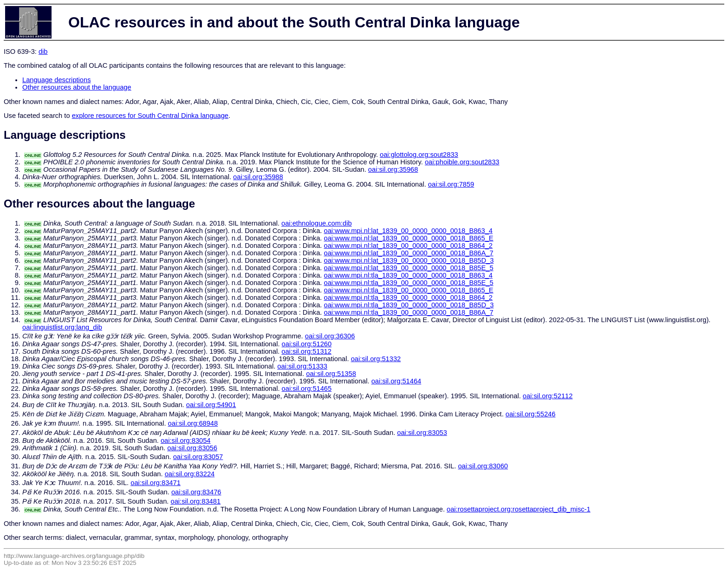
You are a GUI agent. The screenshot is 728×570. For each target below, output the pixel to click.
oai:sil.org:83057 (198, 457)
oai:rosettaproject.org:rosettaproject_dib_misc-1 (519, 509)
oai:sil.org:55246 (531, 414)
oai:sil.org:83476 (196, 492)
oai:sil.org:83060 (483, 466)
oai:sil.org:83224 (190, 474)
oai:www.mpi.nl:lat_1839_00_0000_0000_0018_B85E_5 (408, 268)
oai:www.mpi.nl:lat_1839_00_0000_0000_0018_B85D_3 (409, 260)
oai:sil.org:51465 (307, 389)
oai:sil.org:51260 (307, 344)
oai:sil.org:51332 (376, 359)
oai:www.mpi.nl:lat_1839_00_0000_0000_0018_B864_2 (408, 246)
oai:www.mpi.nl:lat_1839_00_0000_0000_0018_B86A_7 (408, 253)
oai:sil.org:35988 (258, 177)
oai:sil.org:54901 (211, 405)
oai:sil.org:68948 (193, 423)
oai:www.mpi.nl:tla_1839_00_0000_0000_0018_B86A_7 (408, 312)
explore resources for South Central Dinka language (150, 116)
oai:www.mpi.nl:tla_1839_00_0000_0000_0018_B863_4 (408, 275)
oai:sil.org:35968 (393, 169)
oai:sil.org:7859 (451, 184)
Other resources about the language (77, 87)
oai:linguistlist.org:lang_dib (62, 327)
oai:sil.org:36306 (330, 336)
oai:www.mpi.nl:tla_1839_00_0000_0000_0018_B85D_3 (409, 305)
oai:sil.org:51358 (331, 374)
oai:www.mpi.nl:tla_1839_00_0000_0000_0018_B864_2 (408, 298)
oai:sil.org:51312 (306, 351)
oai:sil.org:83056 (192, 448)
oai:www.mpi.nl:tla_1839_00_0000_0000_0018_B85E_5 (408, 283)
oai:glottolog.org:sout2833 (419, 155)
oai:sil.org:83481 (196, 501)
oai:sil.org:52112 (548, 396)
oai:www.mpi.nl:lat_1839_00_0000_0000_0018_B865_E (408, 238)
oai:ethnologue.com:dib (317, 223)
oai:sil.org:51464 (396, 381)
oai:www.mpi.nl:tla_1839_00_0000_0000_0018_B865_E (408, 290)
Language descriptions (57, 80)
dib (43, 52)
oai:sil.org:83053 (422, 433)
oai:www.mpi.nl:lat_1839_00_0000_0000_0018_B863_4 (408, 231)
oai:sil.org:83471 (156, 483)
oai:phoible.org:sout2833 (462, 162)
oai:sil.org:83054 (186, 440)
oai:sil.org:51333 (302, 366)
